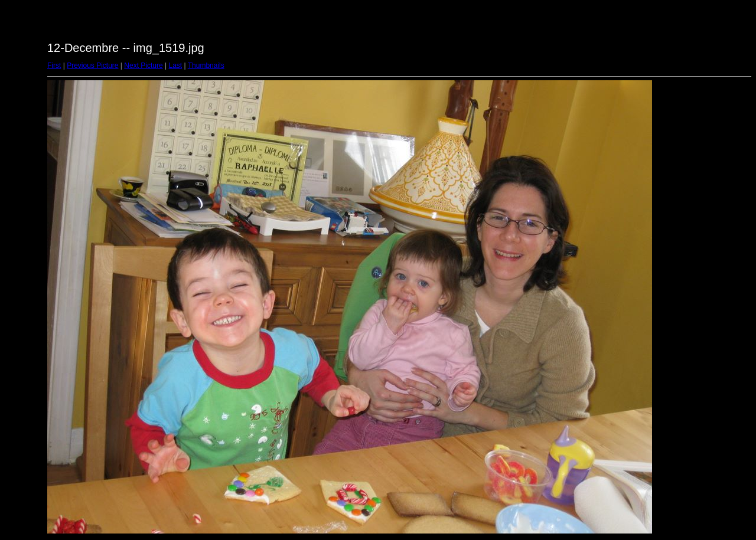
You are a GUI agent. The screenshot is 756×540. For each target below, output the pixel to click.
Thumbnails (206, 66)
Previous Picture (92, 66)
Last (175, 66)
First (54, 66)
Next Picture (143, 66)
